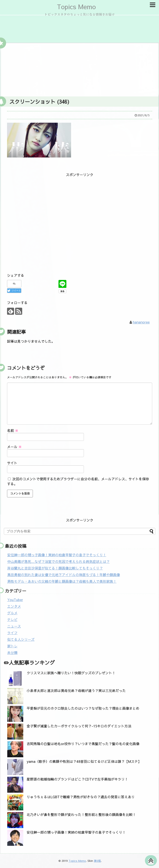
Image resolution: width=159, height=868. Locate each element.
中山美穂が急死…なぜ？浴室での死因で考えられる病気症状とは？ (58, 561)
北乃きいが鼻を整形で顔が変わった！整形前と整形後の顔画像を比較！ (81, 814)
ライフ (12, 633)
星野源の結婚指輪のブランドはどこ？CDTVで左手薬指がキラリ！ (77, 779)
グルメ (12, 613)
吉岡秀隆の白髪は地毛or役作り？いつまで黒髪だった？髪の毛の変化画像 (83, 744)
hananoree (141, 322)
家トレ (12, 646)
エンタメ (14, 606)
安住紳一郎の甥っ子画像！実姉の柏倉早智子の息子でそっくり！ (57, 555)
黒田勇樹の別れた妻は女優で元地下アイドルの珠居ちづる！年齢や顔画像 (64, 575)
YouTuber (15, 600)
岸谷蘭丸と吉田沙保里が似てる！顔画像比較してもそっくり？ (55, 568)
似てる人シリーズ (21, 639)
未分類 (12, 652)
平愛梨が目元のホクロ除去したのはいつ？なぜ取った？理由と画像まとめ (83, 708)
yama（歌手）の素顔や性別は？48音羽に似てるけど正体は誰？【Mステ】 (84, 761)
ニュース (14, 626)
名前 (13, 430)
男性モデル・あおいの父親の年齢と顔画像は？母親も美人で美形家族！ (62, 581)
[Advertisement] (80, 69)
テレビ (12, 619)
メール (14, 447)
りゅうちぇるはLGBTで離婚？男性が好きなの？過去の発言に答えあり (81, 797)
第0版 (97, 861)
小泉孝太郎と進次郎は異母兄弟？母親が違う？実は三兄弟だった (76, 690)
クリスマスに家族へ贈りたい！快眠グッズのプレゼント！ (71, 673)
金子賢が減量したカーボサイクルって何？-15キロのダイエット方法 (79, 726)
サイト (12, 463)
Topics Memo (76, 7)
